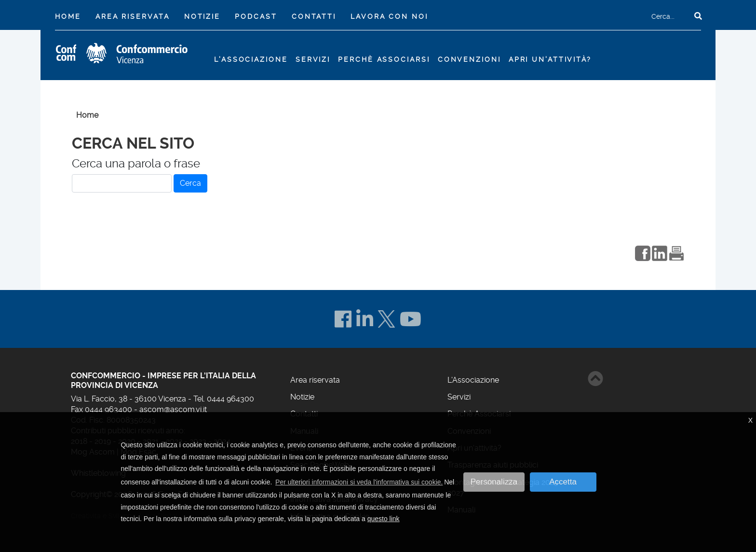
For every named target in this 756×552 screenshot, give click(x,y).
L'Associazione (473, 380)
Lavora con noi (389, 16)
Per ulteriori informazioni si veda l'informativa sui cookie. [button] (359, 482)
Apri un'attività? (550, 59)
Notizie (202, 16)
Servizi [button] (313, 59)
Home (70, 15)
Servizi (459, 397)
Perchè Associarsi (384, 59)
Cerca (190, 183)
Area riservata (132, 16)
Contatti (314, 16)
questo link (384, 519)
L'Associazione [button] (251, 59)
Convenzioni (469, 59)
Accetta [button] (563, 482)
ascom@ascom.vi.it (173, 409)
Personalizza (494, 482)
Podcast (256, 16)
